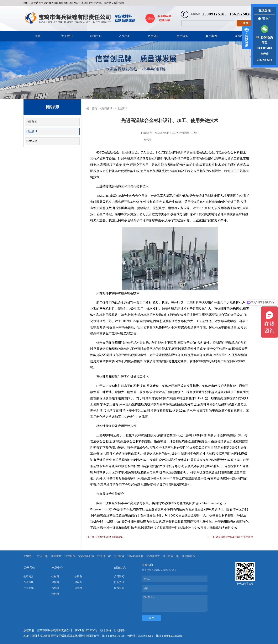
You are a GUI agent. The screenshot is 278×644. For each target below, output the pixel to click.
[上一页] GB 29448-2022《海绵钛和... (105, 537)
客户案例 (211, 36)
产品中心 (125, 36)
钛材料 (55, 576)
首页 (38, 36)
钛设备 (78, 576)
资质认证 (154, 36)
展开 (247, 38)
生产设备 (182, 36)
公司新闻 (32, 122)
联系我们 (240, 36)
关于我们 (67, 36)
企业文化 (29, 588)
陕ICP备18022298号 (86, 630)
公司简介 (29, 576)
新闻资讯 (107, 108)
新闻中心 (96, 36)
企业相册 (29, 582)
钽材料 (78, 588)
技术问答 (32, 141)
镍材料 (55, 582)
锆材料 (55, 588)
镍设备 (78, 582)
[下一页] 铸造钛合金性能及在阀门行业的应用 (230, 537)
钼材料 (55, 594)
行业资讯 (32, 131)
